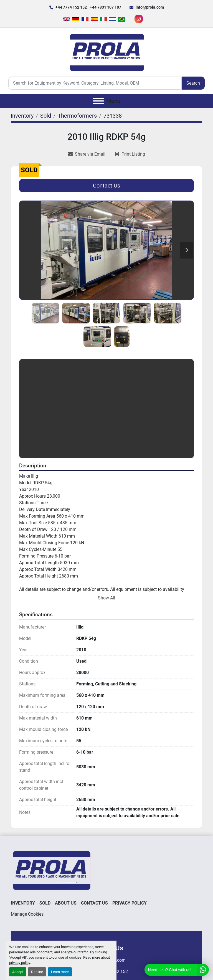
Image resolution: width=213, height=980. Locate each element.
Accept (18, 972)
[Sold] (46, 116)
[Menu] (98, 101)
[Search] (95, 83)
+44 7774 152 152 (71, 7)
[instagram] (139, 19)
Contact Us (106, 186)
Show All (106, 598)
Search (193, 83)
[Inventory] (22, 116)
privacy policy (20, 963)
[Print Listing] (130, 154)
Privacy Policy (130, 903)
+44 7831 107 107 (106, 7)
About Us (66, 903)
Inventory (23, 903)
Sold (45, 903)
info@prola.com (150, 7)
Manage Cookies (27, 914)
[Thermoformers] (77, 116)
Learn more (60, 972)
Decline (37, 972)
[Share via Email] (89, 154)
